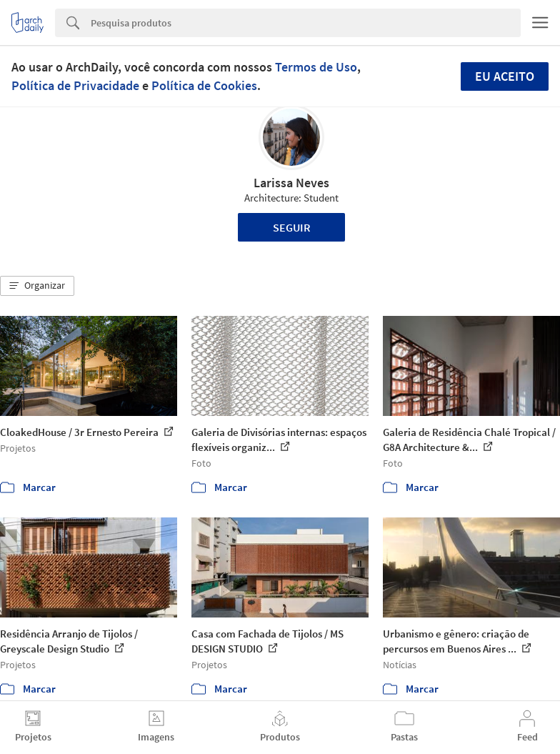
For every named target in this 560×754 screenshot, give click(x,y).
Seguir (292, 227)
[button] (37, 286)
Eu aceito (505, 76)
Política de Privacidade (75, 85)
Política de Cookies (204, 85)
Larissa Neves (291, 183)
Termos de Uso (316, 67)
